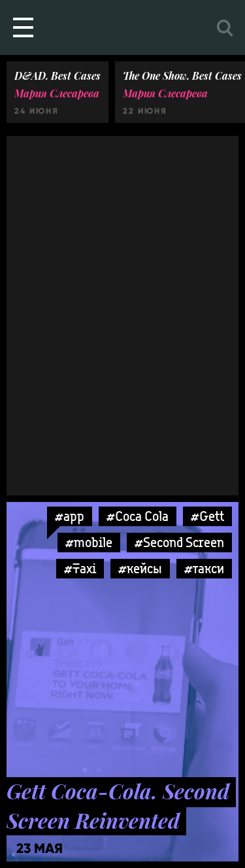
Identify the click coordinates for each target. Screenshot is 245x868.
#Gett (207, 516)
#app (70, 516)
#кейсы (140, 568)
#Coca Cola (138, 516)
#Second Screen (179, 542)
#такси (204, 568)
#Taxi (80, 568)
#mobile (89, 542)
